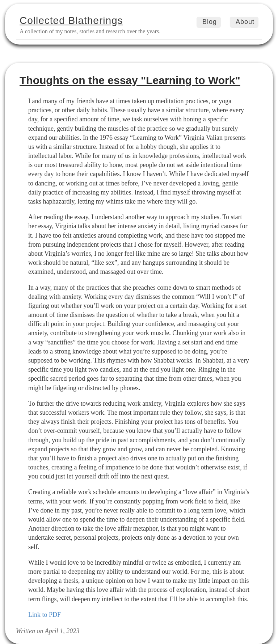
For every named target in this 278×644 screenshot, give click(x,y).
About (245, 22)
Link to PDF (45, 615)
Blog (210, 22)
